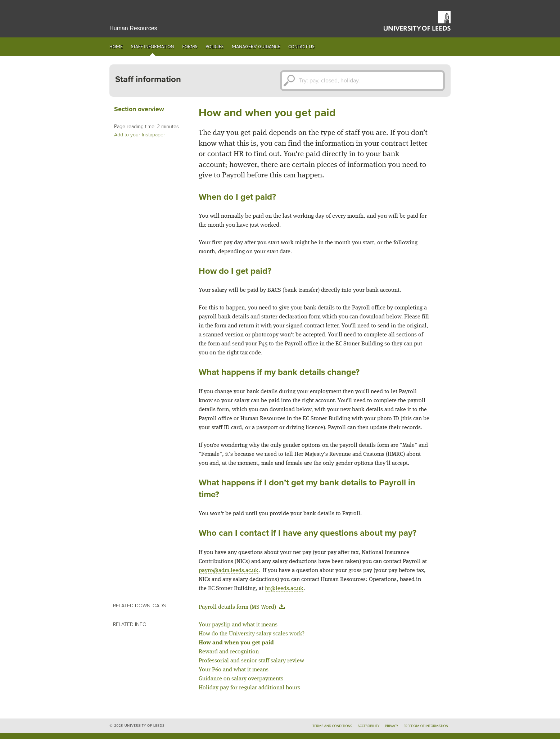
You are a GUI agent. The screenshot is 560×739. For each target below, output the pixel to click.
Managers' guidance (256, 47)
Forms (190, 47)
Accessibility (368, 726)
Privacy (392, 726)
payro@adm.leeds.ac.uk (229, 571)
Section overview (139, 109)
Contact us (301, 47)
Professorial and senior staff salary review (251, 661)
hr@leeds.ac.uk (284, 589)
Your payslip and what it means (238, 625)
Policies (214, 47)
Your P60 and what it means (234, 670)
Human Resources (133, 28)
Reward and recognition (229, 652)
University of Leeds (417, 21)
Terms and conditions (332, 726)
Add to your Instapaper (140, 135)
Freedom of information (426, 726)
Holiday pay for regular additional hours (249, 688)
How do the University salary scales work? (252, 634)
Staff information (153, 47)
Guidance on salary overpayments (241, 679)
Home (116, 47)
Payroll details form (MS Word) (243, 607)
